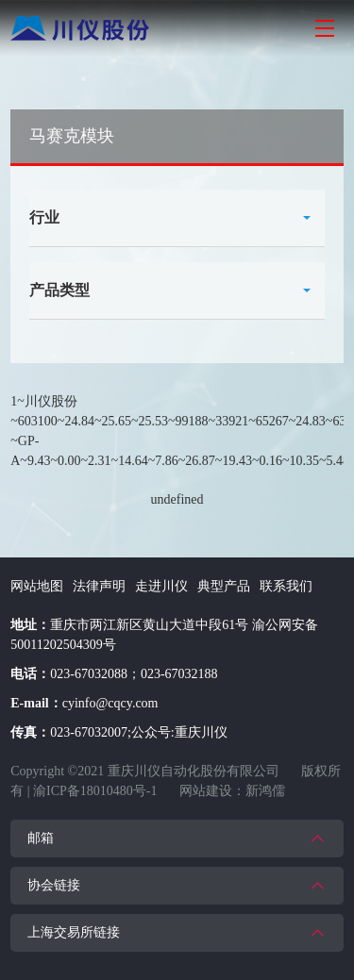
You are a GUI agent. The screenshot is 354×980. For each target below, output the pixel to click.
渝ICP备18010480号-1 (95, 791)
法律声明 (99, 586)
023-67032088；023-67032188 (134, 674)
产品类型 (59, 290)
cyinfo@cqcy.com (110, 703)
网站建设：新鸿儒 (232, 791)
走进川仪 (161, 586)
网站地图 (37, 586)
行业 (44, 217)
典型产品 (224, 586)
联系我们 (286, 586)
